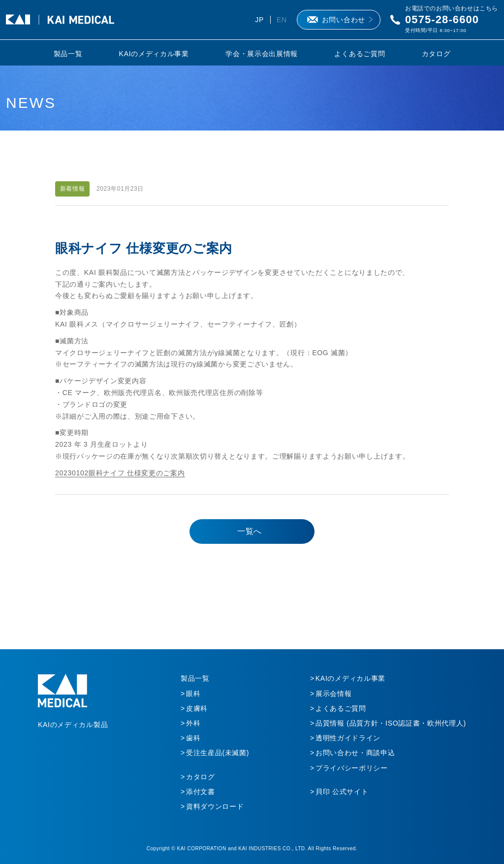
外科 (193, 723)
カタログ (436, 54)
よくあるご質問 (360, 54)
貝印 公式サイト (342, 792)
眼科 (193, 694)
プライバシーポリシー (352, 768)
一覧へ (250, 531)
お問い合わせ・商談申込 (355, 753)
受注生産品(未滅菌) (218, 753)
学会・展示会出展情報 (262, 54)
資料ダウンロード (215, 806)
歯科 (193, 738)
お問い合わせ (344, 20)
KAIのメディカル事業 (154, 54)
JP (259, 20)
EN (282, 20)
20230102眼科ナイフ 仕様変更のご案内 (120, 473)
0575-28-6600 (442, 19)
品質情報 (391, 723)
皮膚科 (197, 708)
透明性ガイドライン (348, 738)
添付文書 (201, 792)
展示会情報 (334, 694)
